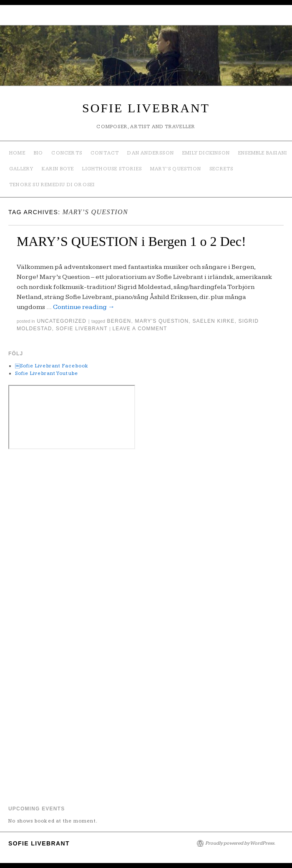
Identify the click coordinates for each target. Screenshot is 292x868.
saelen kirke (213, 321)
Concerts (67, 153)
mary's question (162, 321)
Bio (39, 153)
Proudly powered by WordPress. (240, 843)
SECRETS (221, 169)
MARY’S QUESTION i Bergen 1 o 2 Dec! (131, 241)
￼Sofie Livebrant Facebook (52, 366)
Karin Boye (58, 169)
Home (17, 153)
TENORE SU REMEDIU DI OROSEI (52, 185)
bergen (119, 321)
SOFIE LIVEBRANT (146, 108)
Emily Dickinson (206, 153)
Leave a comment (140, 329)
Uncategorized (62, 321)
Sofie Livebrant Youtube (47, 373)
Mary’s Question (176, 169)
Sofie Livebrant (82, 329)
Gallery (21, 169)
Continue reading (84, 307)
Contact (105, 153)
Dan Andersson (151, 153)
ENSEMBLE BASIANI (263, 153)
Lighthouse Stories (112, 169)
